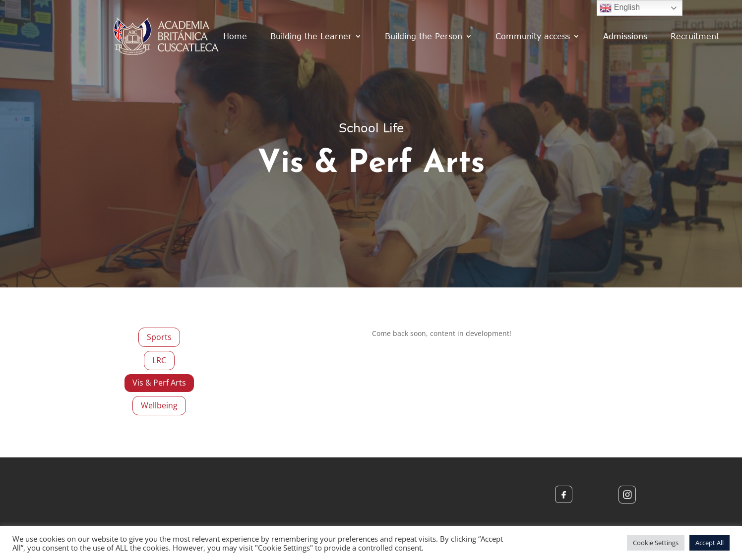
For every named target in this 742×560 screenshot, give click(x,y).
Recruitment (695, 36)
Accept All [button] (710, 543)
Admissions (625, 36)
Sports (159, 337)
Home (235, 36)
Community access (533, 36)
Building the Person (424, 36)
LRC (159, 360)
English (620, 8)
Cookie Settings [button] (656, 543)
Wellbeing (159, 405)
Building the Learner (311, 36)
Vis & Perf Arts (159, 383)
